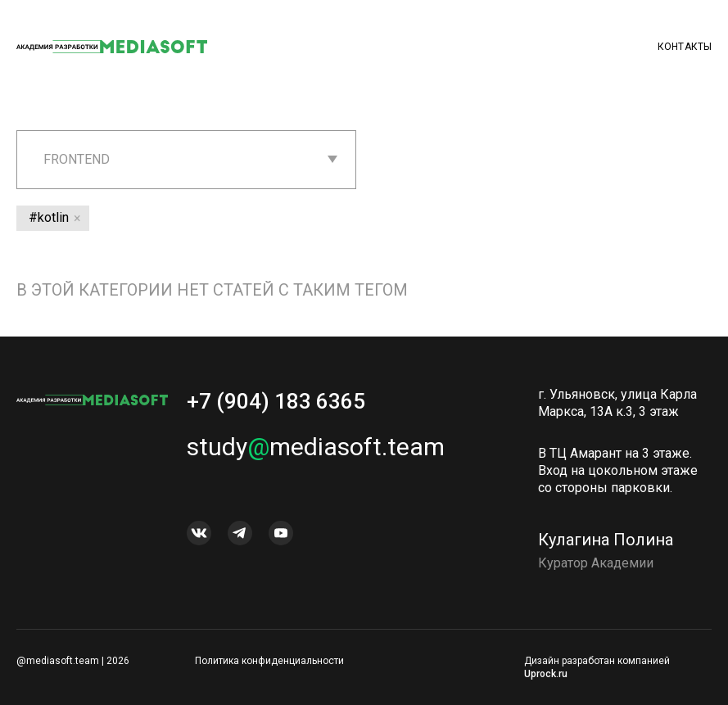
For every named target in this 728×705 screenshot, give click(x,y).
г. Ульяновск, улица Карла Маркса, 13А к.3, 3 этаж (617, 403)
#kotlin (49, 217)
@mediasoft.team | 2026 (73, 661)
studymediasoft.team (316, 447)
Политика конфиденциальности (269, 661)
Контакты (685, 47)
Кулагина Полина (606, 540)
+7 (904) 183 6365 (276, 401)
